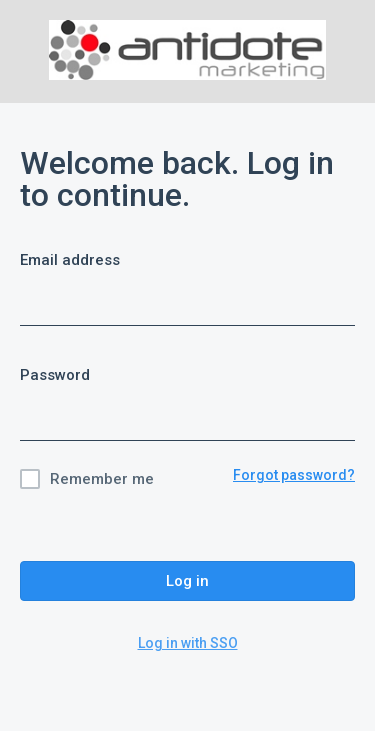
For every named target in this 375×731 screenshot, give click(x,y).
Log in (187, 581)
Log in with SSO (188, 643)
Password (55, 375)
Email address (70, 260)
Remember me (102, 479)
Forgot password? (294, 475)
